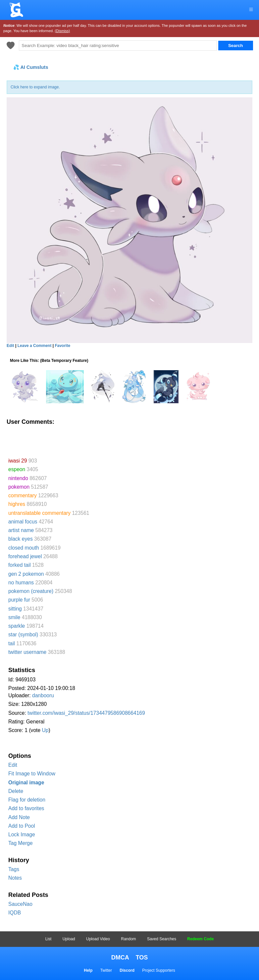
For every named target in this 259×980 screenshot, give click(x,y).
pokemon (19, 487)
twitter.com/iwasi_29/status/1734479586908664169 (86, 713)
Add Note (19, 817)
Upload (69, 939)
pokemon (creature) (31, 591)
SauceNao (20, 904)
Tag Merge (21, 843)
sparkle (17, 626)
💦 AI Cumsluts (31, 67)
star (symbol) (23, 635)
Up (45, 730)
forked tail (20, 565)
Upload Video (98, 939)
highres (17, 504)
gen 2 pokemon (26, 574)
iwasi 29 (18, 461)
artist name (21, 530)
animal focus (23, 522)
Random (128, 939)
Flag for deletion (27, 800)
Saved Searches (162, 939)
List (49, 939)
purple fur (19, 600)
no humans (21, 583)
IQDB (15, 913)
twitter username (27, 652)
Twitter (106, 970)
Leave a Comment (35, 346)
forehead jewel (25, 556)
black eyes (21, 539)
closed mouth (24, 548)
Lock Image (22, 834)
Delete (16, 791)
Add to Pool (22, 826)
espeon (17, 469)
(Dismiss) (62, 31)
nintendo (18, 478)
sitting (15, 609)
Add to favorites (26, 808)
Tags (14, 869)
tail (12, 643)
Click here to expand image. (35, 87)
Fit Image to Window (32, 774)
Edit (13, 765)
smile (14, 617)
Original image (26, 783)
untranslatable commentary (39, 513)
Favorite (62, 346)
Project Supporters (158, 970)
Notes (15, 878)
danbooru (43, 695)
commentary (23, 495)
